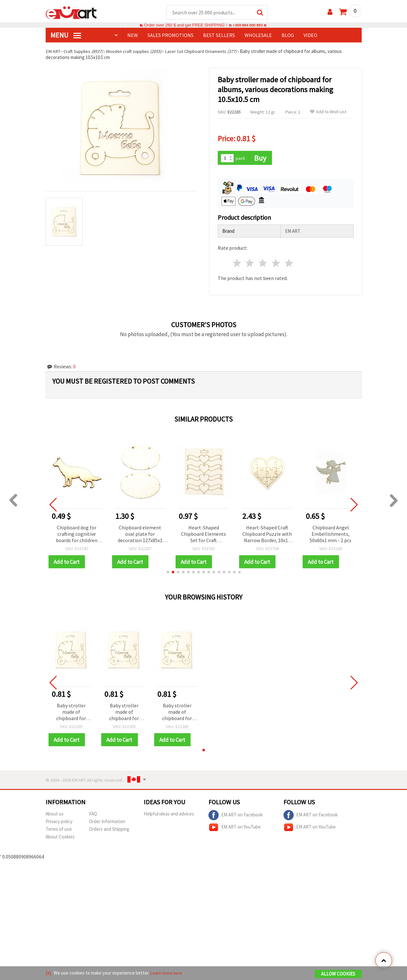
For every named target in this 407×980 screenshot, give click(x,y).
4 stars (276, 264)
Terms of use (59, 830)
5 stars (289, 264)
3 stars (263, 264)
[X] (48, 973)
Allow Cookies (338, 974)
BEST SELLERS (219, 35)
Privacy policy (59, 823)
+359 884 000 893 (248, 25)
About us (55, 815)
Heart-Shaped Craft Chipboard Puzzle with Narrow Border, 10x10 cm (267, 535)
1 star (237, 264)
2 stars (250, 264)
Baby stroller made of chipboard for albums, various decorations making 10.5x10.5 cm (71, 713)
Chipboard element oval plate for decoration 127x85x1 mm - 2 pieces (140, 535)
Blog (288, 35)
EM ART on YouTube (235, 829)
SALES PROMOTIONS (170, 35)
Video (310, 35)
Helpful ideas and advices (169, 815)
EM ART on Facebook (236, 816)
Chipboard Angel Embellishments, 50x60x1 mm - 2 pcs (331, 534)
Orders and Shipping (109, 830)
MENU (66, 35)
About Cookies (60, 838)
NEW (133, 35)
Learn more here (167, 973)
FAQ (93, 815)
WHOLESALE (258, 35)
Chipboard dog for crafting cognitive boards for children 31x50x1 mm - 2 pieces (76, 535)
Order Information (107, 823)
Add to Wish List (328, 112)
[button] (168, 573)
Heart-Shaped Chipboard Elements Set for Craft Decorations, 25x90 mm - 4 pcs (203, 535)
